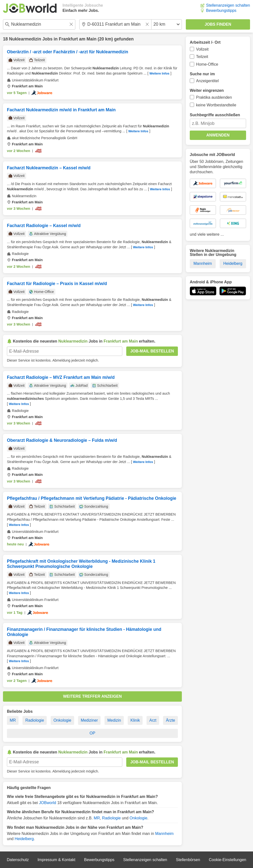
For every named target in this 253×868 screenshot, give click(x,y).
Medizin (114, 720)
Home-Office (207, 64)
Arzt (153, 720)
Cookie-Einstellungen (227, 860)
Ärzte (170, 720)
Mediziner (89, 720)
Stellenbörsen (188, 860)
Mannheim (164, 834)
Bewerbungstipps (221, 10)
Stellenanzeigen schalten (228, 5)
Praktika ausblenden (214, 97)
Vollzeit (202, 49)
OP (92, 733)
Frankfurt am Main (78, 39)
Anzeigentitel (208, 81)
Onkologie (62, 720)
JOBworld (48, 803)
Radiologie (35, 720)
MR (13, 720)
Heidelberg (24, 839)
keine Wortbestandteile (216, 105)
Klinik (135, 720)
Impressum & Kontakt (56, 860)
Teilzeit (202, 57)
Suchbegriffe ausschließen (215, 115)
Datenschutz (18, 860)
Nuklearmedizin (25, 39)
